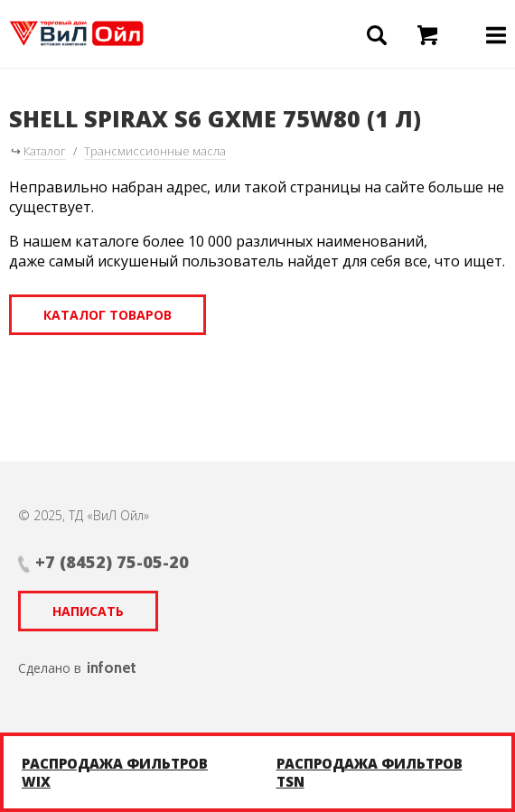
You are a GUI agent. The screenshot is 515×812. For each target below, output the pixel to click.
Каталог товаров (108, 315)
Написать (88, 611)
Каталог (45, 151)
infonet (112, 667)
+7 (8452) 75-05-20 (112, 562)
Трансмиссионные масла (155, 151)
